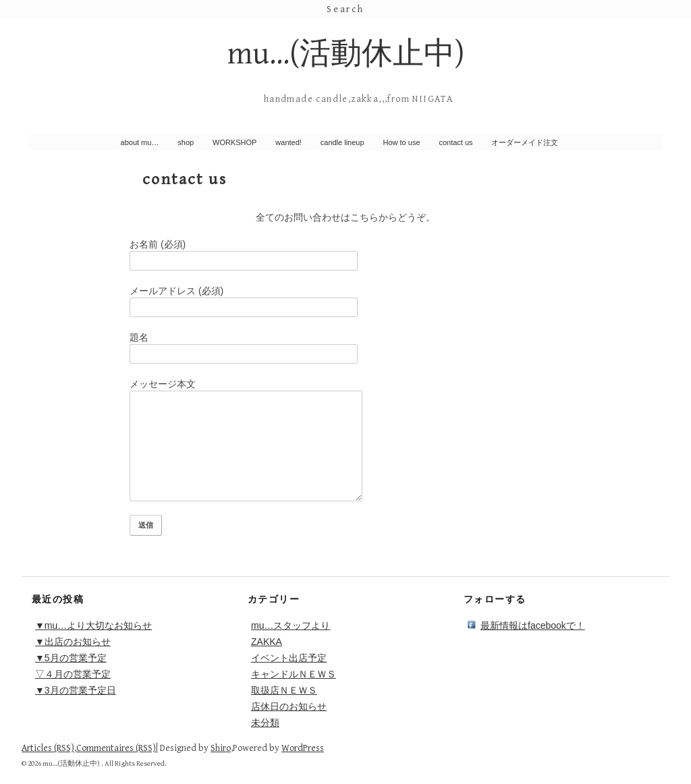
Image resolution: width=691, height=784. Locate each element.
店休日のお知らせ (289, 706)
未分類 (265, 723)
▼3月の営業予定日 (76, 690)
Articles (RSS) (48, 748)
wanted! (288, 142)
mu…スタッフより (291, 625)
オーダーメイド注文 (525, 142)
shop (186, 142)
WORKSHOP (234, 142)
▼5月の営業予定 (71, 658)
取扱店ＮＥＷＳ (284, 690)
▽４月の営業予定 (73, 674)
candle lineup (342, 142)
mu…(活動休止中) (346, 54)
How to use (402, 142)
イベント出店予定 (289, 658)
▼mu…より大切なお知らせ (93, 625)
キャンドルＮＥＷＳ (294, 674)
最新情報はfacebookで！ (533, 625)
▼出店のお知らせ (73, 642)
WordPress (303, 748)
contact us (455, 142)
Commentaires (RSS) (116, 748)
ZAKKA (267, 642)
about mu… (140, 142)
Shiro (221, 748)
